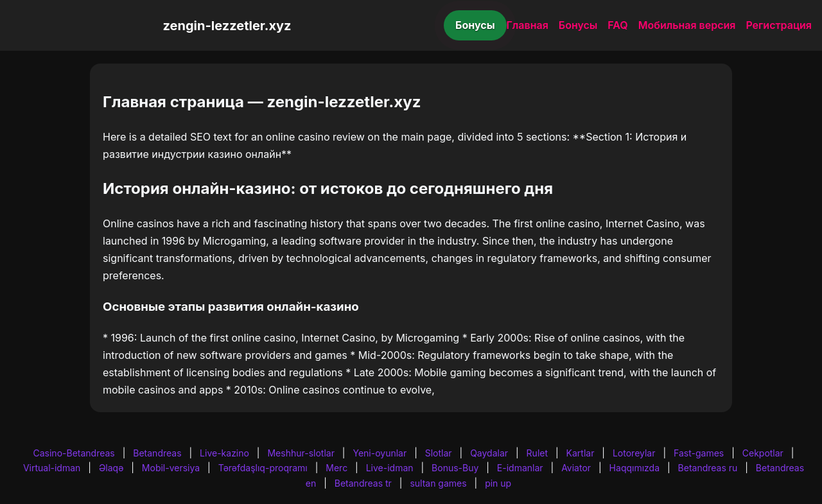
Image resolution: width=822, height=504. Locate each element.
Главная (528, 25)
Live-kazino (224, 453)
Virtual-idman (52, 468)
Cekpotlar (763, 453)
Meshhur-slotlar (301, 453)
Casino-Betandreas (74, 453)
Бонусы (475, 25)
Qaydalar (489, 453)
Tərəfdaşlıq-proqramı (263, 468)
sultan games (438, 483)
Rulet (537, 453)
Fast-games (699, 453)
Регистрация (779, 25)
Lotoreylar (634, 453)
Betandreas (157, 453)
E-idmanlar (520, 468)
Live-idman (390, 468)
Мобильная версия (687, 25)
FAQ (617, 25)
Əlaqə (111, 468)
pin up (498, 483)
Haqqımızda (634, 468)
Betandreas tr (363, 483)
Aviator (576, 468)
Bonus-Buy (455, 468)
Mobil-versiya (171, 468)
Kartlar (581, 453)
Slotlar (439, 453)
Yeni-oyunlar (380, 453)
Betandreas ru (708, 468)
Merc (337, 468)
